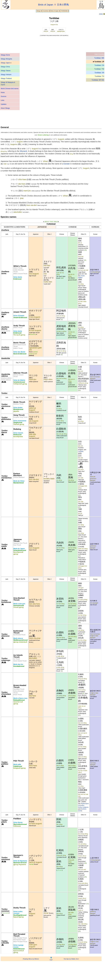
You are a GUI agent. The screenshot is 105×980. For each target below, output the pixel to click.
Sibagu (39, 11)
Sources (4, 96)
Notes (3, 92)
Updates (4, 104)
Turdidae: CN (99, 65)
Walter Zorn (75, 959)
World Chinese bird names (10, 89)
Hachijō (31, 864)
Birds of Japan (55, 11)
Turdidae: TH (99, 76)
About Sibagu (5, 108)
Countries (45, 11)
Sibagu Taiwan (6, 71)
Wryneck (24, 151)
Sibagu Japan (6, 63)
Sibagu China (5, 67)
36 (62, 278)
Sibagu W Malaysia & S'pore (8, 84)
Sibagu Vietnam (6, 75)
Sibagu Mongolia (6, 59)
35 (85, 250)
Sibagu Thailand (6, 78)
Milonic (37, 959)
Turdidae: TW (99, 69)
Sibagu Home (5, 55)
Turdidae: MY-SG (98, 80)
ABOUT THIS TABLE (51, 222)
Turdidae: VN (99, 73)
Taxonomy (33, 334)
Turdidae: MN (99, 58)
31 (88, 904)
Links (3, 100)
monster (67, 164)
